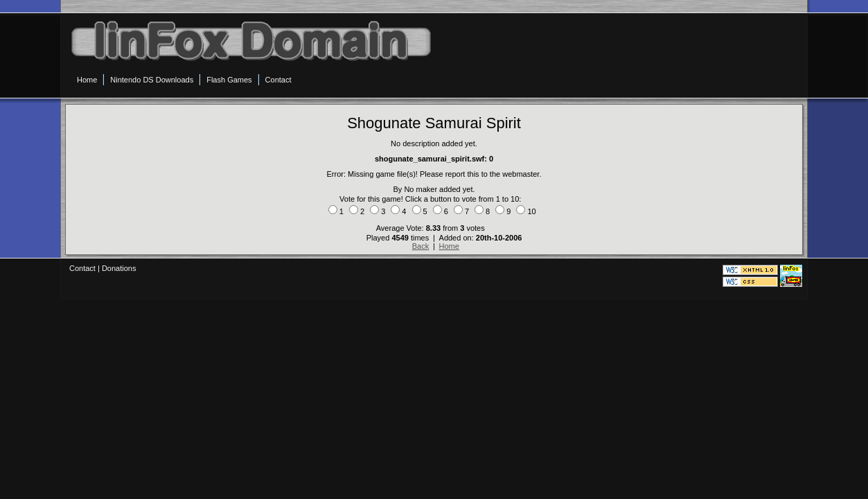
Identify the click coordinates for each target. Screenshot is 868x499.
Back (420, 246)
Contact (82, 268)
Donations (119, 268)
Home (449, 246)
